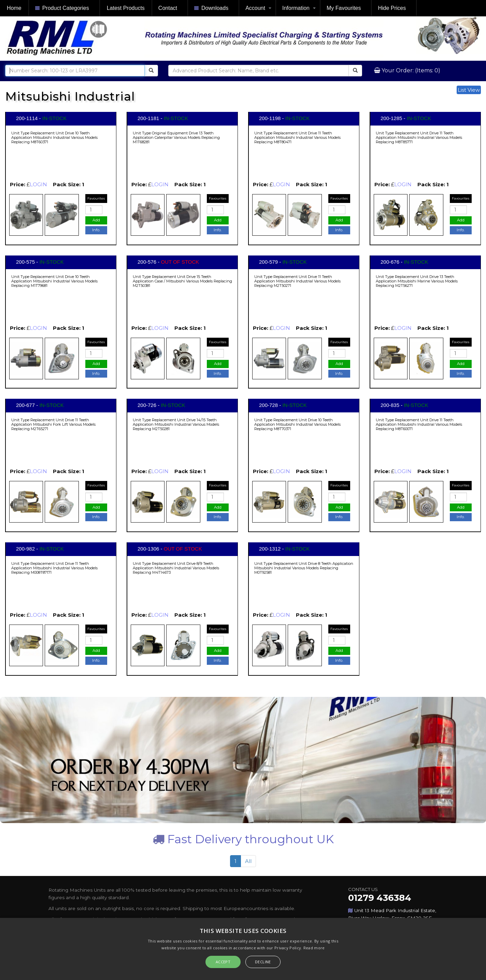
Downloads (211, 8)
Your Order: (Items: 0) (410, 70)
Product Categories (62, 8)
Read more (314, 948)
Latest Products (126, 8)
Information (296, 8)
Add (96, 220)
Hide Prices (392, 8)
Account (255, 8)
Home (14, 8)
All (248, 861)
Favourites (96, 198)
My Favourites (344, 8)
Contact (168, 8)
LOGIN (38, 184)
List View (469, 90)
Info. (96, 230)
